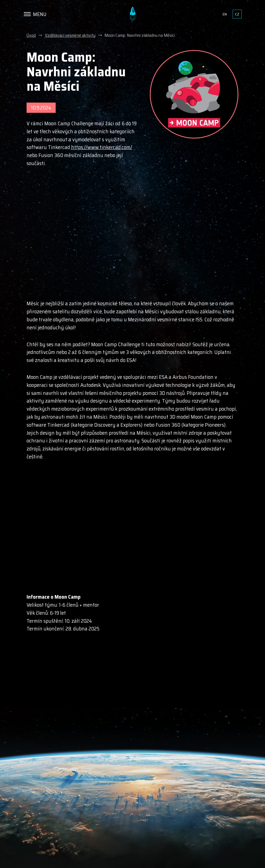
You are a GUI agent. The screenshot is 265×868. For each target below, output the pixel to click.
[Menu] (35, 14)
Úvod (31, 35)
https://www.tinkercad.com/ (102, 147)
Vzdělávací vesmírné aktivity (70, 35)
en (225, 14)
